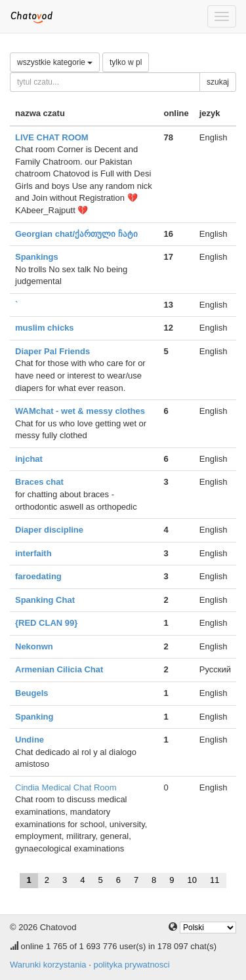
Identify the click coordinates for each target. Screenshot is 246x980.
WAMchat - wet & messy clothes (80, 411)
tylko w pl (126, 62)
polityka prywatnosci (131, 965)
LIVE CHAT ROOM (52, 137)
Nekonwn (34, 646)
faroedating (38, 576)
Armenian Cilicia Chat (59, 669)
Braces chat (39, 482)
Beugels (32, 693)
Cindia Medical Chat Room (66, 787)
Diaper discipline (49, 530)
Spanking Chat (45, 600)
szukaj (218, 82)
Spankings (37, 257)
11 (215, 880)
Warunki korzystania (48, 965)
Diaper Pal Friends (52, 351)
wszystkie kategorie (55, 62)
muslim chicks (45, 328)
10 (192, 880)
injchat (29, 459)
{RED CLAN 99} (46, 623)
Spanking (34, 717)
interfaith (33, 553)
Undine (30, 740)
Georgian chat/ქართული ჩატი (76, 234)
